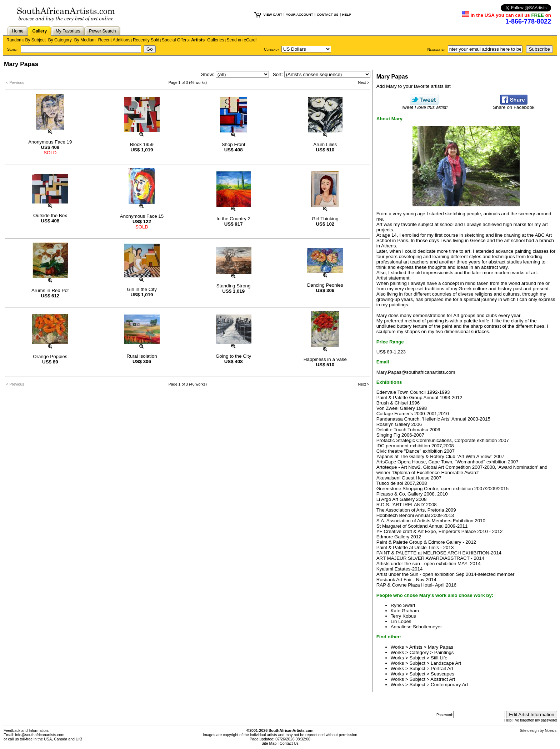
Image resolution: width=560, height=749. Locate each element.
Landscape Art (446, 663)
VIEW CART (273, 15)
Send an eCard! (242, 40)
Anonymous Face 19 (50, 142)
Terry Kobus (403, 616)
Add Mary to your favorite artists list (414, 86)
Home (18, 31)
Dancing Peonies (325, 285)
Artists (198, 40)
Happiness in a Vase (325, 359)
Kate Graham (405, 611)
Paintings (444, 652)
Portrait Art (442, 668)
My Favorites (68, 31)
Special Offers (175, 40)
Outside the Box (50, 215)
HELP (347, 15)
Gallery (39, 31)
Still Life (439, 658)
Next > (364, 82)
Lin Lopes (401, 621)
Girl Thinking (325, 219)
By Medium (85, 40)
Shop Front (234, 144)
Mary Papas (441, 647)
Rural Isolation (142, 356)
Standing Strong (234, 286)
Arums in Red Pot (50, 290)
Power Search (102, 31)
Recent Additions (114, 40)
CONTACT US (327, 15)
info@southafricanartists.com (40, 735)
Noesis (551, 730)
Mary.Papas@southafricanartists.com (416, 372)
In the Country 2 (233, 219)
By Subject (35, 40)
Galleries (216, 40)
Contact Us (289, 743)
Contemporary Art (449, 685)
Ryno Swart (403, 605)
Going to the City (233, 356)
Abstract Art (443, 679)
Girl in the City (142, 289)
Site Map (269, 743)
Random (14, 40)
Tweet (424, 105)
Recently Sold (146, 40)
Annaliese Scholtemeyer (416, 627)
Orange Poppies (50, 356)
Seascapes (442, 674)
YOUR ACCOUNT (300, 15)
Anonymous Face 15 (142, 216)
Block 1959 (142, 144)
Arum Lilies (325, 144)
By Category (60, 40)
